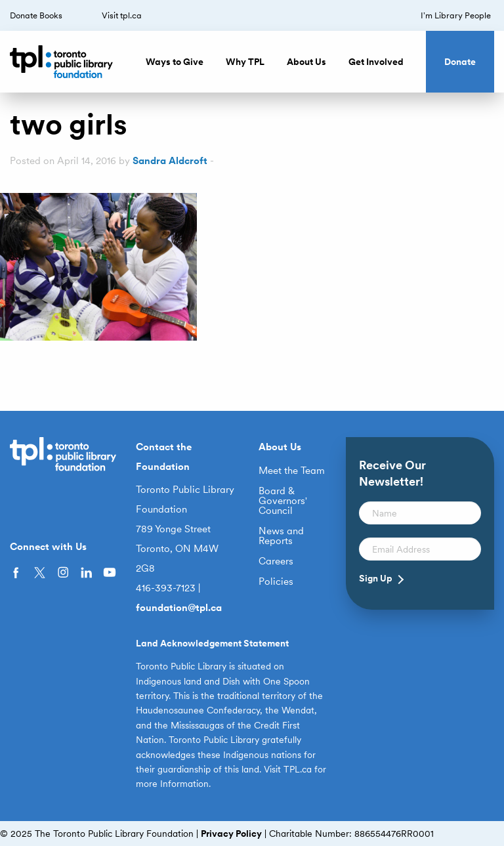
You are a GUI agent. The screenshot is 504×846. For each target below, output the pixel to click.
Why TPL (245, 62)
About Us (306, 62)
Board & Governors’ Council (283, 501)
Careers (276, 561)
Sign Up (376, 578)
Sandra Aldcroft (170, 161)
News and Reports (281, 536)
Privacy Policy (231, 834)
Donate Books (36, 15)
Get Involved (376, 62)
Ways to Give (175, 62)
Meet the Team (292, 471)
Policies (276, 582)
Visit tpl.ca (122, 15)
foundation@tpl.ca (179, 608)
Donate (460, 62)
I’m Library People (456, 15)
